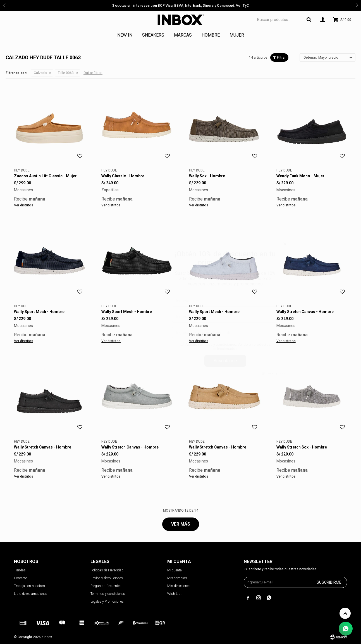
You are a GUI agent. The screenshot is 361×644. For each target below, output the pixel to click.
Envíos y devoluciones (107, 578)
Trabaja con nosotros (29, 586)
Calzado (40, 73)
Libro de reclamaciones (31, 594)
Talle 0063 (66, 73)
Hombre (211, 35)
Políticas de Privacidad (107, 570)
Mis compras (177, 578)
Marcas (183, 35)
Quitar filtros (93, 73)
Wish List (174, 594)
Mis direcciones (179, 586)
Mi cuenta (174, 570)
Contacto (21, 578)
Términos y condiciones (108, 594)
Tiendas (20, 570)
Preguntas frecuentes (106, 586)
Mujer (237, 35)
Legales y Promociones (107, 602)
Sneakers (153, 35)
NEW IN (125, 35)
